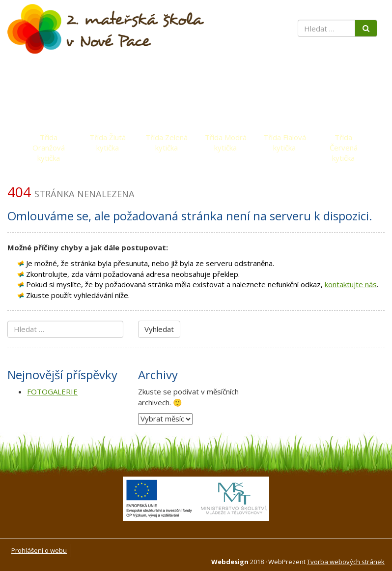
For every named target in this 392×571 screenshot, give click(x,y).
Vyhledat (159, 329)
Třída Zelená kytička (167, 140)
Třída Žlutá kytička (108, 140)
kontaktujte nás (351, 284)
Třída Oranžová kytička (49, 140)
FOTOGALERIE (52, 391)
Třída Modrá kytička (226, 140)
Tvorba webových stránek (346, 562)
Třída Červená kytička (344, 140)
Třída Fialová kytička (285, 140)
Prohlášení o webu (39, 550)
